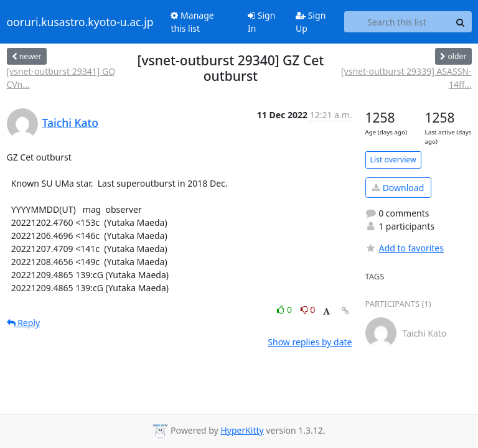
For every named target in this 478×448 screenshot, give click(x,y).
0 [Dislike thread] (308, 310)
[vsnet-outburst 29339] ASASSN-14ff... (406, 78)
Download (398, 188)
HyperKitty (242, 430)
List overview (393, 160)
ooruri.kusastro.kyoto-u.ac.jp (80, 22)
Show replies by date (310, 342)
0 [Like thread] (285, 310)
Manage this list (192, 22)
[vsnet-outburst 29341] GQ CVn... (61, 78)
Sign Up (311, 22)
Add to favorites (405, 248)
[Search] (461, 22)
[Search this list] (397, 22)
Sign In (261, 22)
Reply (24, 323)
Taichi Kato (70, 123)
